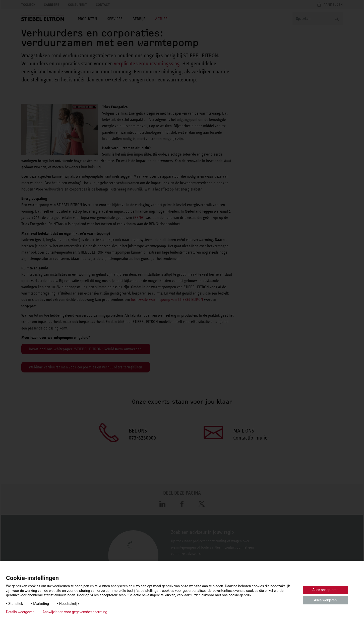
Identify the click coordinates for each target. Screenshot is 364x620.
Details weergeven (20, 612)
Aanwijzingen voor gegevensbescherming (75, 612)
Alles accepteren (325, 590)
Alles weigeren (325, 600)
